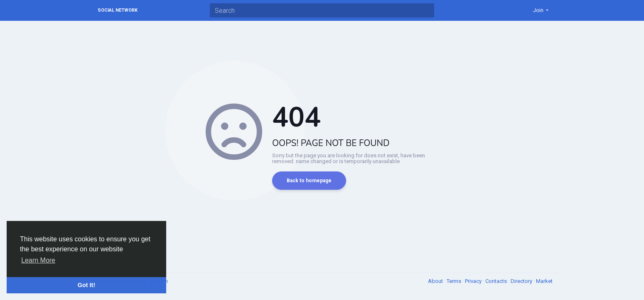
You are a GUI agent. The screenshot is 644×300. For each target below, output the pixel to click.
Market (544, 281)
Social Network (118, 10)
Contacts (497, 281)
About (436, 281)
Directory (522, 281)
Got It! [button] (86, 285)
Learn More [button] (38, 260)
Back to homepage (309, 181)
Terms (455, 281)
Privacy (474, 281)
